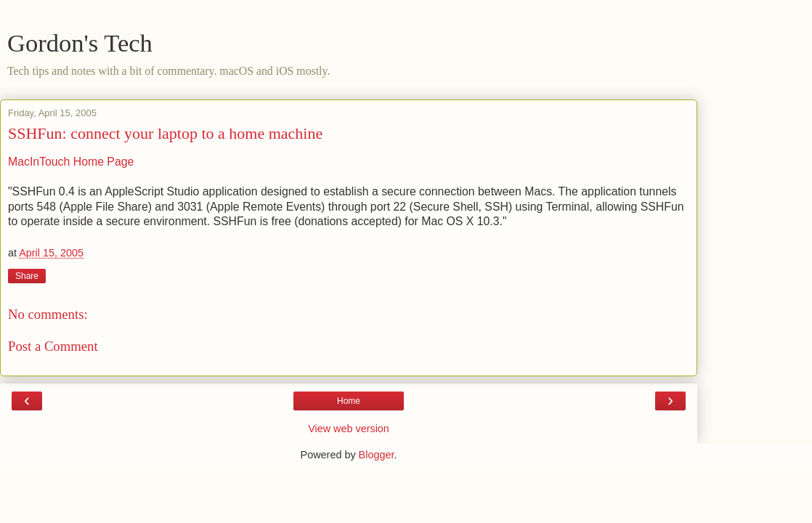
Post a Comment (53, 346)
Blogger (377, 455)
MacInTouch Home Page (71, 162)
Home (349, 401)
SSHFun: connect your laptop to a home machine (165, 133)
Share (27, 276)
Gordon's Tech (80, 43)
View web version (349, 429)
